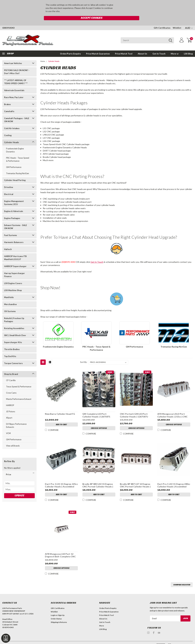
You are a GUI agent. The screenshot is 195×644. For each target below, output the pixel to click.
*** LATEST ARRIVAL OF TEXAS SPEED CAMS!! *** (16, 75)
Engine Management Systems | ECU (14, 196)
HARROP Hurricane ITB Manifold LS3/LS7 (15, 251)
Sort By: (84, 356)
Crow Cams (11, 386)
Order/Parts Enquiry (70, 47)
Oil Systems (10, 305)
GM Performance (14, 161)
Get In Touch (159, 47)
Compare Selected (182, 578)
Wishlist (177, 21)
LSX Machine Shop (13, 284)
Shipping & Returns (59, 616)
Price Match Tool (124, 47)
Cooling (8, 129)
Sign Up (61, 609)
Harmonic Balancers (14, 236)
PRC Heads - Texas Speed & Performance (18, 153)
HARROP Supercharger (15, 260)
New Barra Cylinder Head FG (60, 408)
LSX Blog (188, 47)
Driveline (9, 181)
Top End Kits (10, 350)
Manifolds (9, 291)
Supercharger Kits (13, 336)
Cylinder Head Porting (15, 174)
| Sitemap (34, 639)
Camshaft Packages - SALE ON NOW (17, 113)
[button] (19, 468)
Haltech (8, 243)
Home (43, 55)
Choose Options (99, 422)
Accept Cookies (129, 6)
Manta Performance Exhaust (19, 393)
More (175, 47)
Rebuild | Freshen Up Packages (14, 313)
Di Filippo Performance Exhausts (16, 419)
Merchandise (10, 298)
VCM (8, 427)
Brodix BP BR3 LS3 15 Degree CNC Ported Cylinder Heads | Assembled (98, 479)
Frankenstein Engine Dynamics (15, 144)
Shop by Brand (11, 368)
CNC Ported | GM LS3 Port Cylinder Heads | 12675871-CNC (134, 409)
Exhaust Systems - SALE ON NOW (15, 220)
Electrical (9, 188)
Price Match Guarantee (98, 47)
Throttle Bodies (12, 343)
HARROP (10, 399)
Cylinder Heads (12, 136)
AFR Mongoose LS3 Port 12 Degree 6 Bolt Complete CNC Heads (60, 549)
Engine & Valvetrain (14, 205)
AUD (189, 21)
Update (19, 489)
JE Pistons (11, 405)
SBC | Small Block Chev (15, 329)
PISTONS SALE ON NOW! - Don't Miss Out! (17, 65)
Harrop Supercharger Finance (14, 268)
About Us (142, 47)
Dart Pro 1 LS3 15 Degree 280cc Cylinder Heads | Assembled (174, 479)
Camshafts (9, 105)
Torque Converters (13, 357)
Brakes (7, 98)
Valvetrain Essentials (14, 84)
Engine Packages (12, 212)
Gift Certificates (162, 21)
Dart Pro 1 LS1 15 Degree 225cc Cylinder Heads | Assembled (61, 479)
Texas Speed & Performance (19, 380)
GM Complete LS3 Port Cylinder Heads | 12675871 (96, 409)
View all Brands (13, 439)
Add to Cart (61, 419)
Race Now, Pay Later (14, 91)
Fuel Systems (11, 229)
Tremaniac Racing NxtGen (18, 167)
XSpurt (9, 411)
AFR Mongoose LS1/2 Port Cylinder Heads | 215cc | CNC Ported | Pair (172, 409)
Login (53, 609)
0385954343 (8, 21)
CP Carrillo (11, 374)
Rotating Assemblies (14, 322)
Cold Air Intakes (12, 122)
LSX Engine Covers (13, 277)
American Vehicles (13, 57)
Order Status (56, 612)
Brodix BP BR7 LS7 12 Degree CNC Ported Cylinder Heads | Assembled (135, 479)
